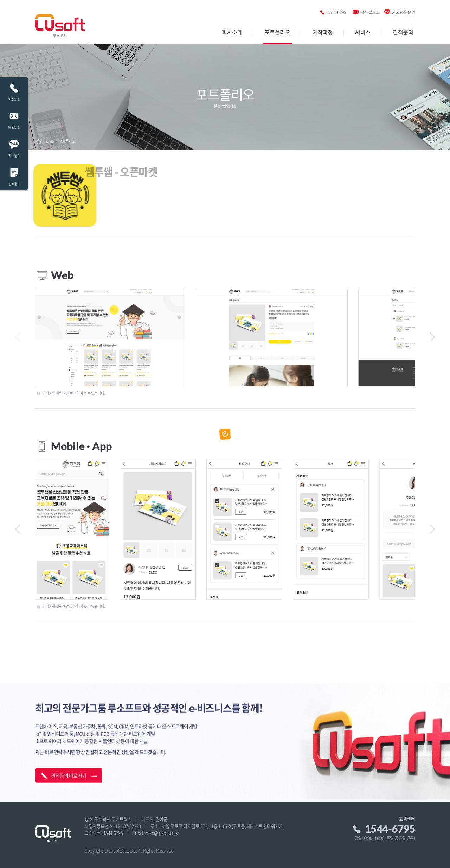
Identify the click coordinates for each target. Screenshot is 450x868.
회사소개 (232, 32)
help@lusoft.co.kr (162, 833)
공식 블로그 (370, 11)
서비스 (363, 32)
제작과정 (323, 32)
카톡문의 (14, 147)
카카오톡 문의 (403, 11)
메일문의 (14, 119)
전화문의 (14, 91)
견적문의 (403, 32)
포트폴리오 (278, 32)
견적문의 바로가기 (69, 758)
